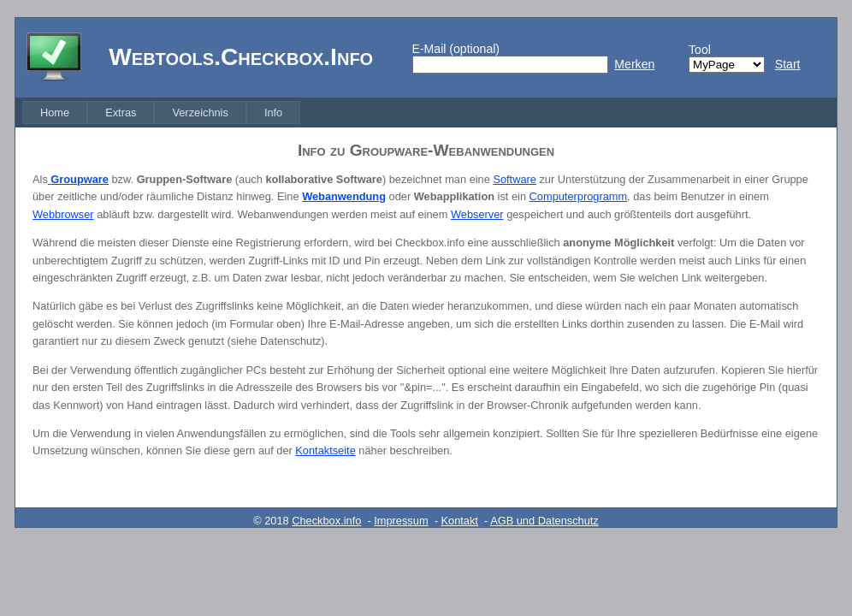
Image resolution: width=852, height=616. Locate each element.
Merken (634, 64)
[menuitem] (55, 113)
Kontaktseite (325, 450)
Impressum (401, 521)
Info (273, 113)
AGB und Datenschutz (544, 521)
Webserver (477, 214)
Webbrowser (63, 214)
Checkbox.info (326, 521)
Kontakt (460, 521)
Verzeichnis (200, 113)
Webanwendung (344, 196)
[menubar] (161, 113)
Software (515, 179)
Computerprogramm (579, 196)
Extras (121, 113)
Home (55, 113)
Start (788, 64)
